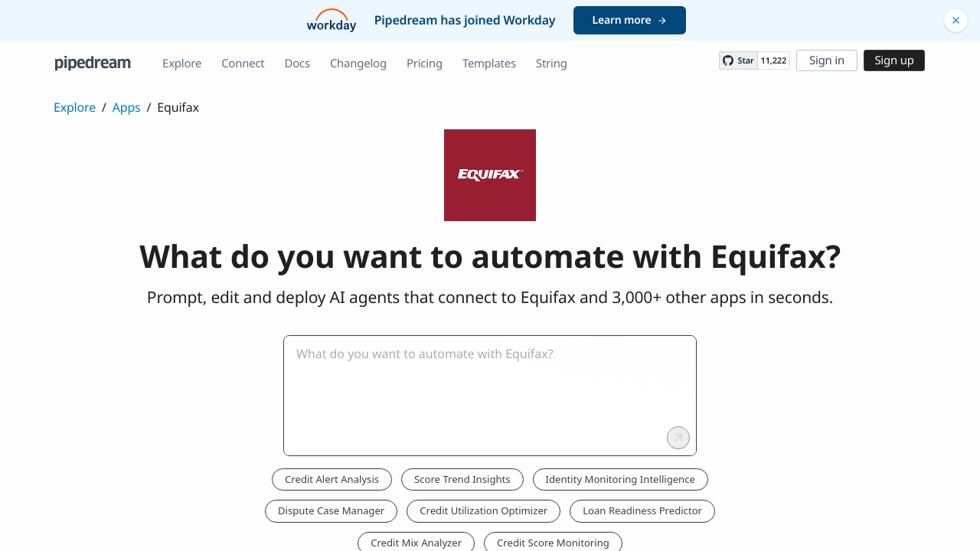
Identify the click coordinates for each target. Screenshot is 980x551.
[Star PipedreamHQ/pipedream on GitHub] (738, 60)
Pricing (425, 64)
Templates (489, 64)
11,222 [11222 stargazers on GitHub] (774, 61)
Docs (297, 64)
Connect (243, 64)
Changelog (358, 64)
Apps (127, 107)
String (552, 64)
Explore (182, 64)
